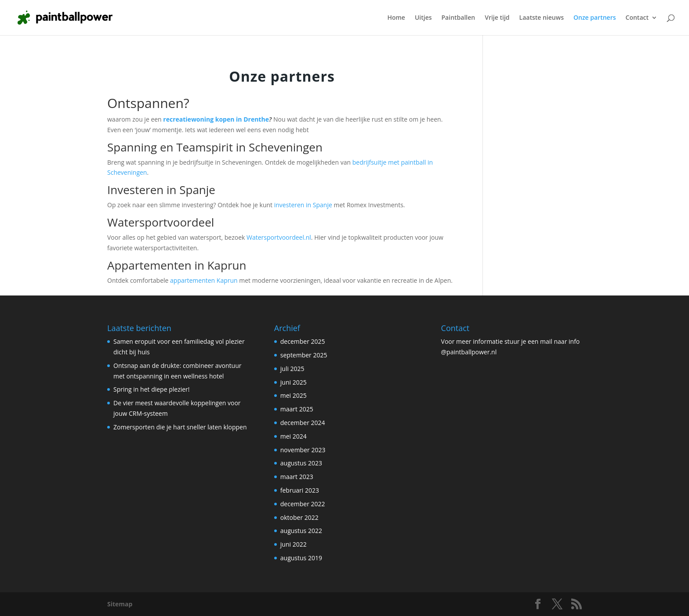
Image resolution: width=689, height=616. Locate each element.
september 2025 (304, 355)
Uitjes (423, 18)
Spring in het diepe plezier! (152, 389)
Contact (637, 18)
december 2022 (303, 504)
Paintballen (459, 18)
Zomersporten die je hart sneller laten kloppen (180, 427)
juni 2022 (294, 544)
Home (396, 18)
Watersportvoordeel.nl (279, 237)
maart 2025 (297, 409)
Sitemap (120, 604)
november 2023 (303, 450)
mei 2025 (294, 395)
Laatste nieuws (542, 18)
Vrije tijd (497, 18)
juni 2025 (294, 382)
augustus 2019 (301, 558)
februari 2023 (300, 490)
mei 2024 (294, 436)
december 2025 (303, 341)
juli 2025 (292, 369)
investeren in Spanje (303, 205)
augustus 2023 (301, 463)
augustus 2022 (301, 531)
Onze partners (595, 18)
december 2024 (303, 423)
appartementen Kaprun (204, 280)
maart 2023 (297, 477)
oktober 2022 (299, 517)
